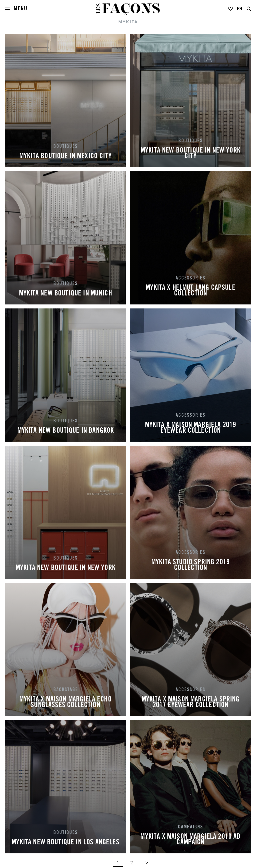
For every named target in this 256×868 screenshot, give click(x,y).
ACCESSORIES (190, 278)
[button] (249, 9)
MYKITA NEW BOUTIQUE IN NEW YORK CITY (190, 154)
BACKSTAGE (66, 690)
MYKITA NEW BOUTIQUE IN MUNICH (65, 294)
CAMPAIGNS (190, 827)
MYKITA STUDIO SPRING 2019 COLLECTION (190, 566)
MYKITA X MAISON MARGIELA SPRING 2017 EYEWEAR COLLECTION (191, 703)
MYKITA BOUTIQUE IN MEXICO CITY (65, 157)
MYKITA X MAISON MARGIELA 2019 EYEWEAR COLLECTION (191, 428)
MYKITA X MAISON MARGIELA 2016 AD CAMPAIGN (190, 840)
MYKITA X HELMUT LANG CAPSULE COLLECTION (190, 291)
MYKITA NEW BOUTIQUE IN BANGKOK (66, 431)
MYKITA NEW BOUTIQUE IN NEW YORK (65, 568)
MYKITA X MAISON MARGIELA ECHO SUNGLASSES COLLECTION (65, 703)
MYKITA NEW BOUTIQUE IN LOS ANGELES (65, 843)
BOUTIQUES (65, 147)
